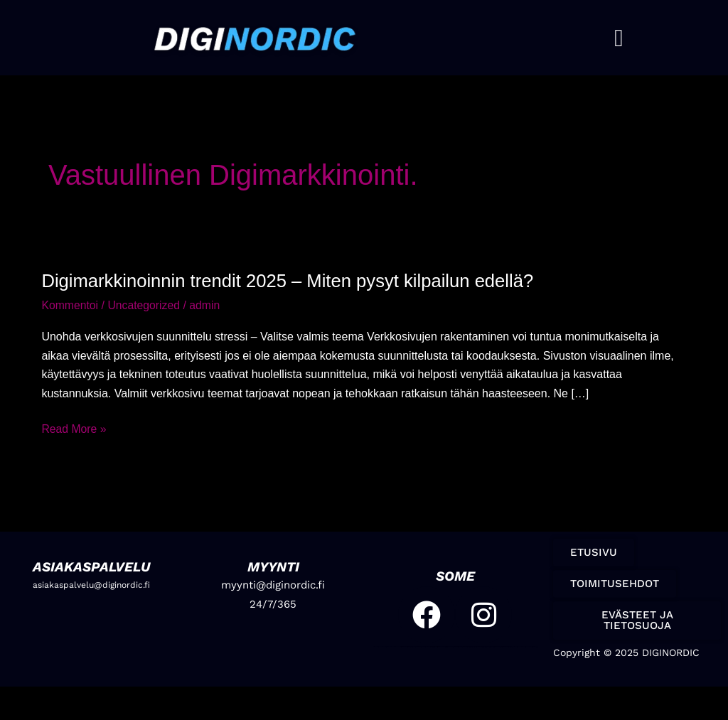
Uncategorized (145, 305)
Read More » (74, 427)
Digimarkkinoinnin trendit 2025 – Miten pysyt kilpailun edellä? (291, 281)
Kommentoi (70, 305)
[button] (619, 38)
